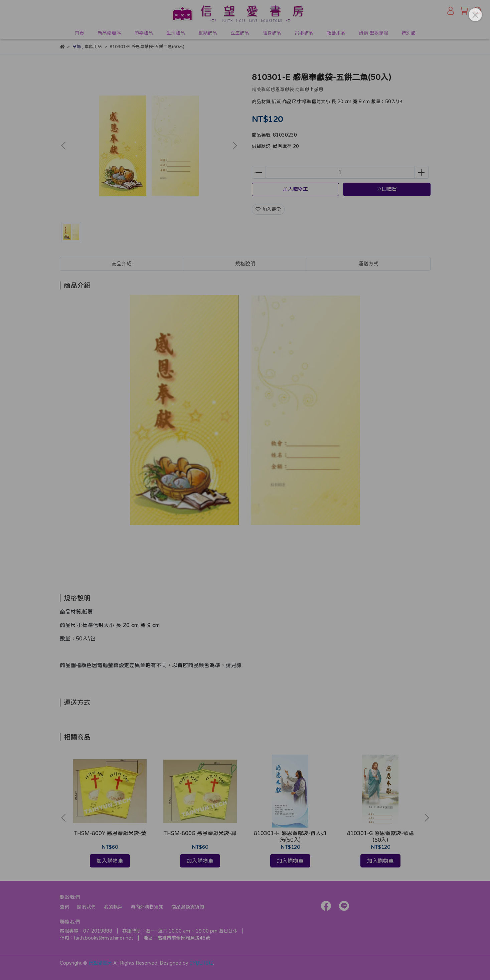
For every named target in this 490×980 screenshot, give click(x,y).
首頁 (79, 33)
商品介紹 (122, 264)
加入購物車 (295, 189)
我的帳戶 (113, 907)
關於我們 (87, 907)
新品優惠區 (109, 33)
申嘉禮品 (144, 33)
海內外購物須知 (147, 907)
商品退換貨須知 (188, 907)
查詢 (64, 907)
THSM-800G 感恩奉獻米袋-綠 (200, 833)
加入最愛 (268, 209)
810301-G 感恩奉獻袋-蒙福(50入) (380, 836)
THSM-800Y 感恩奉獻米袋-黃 (110, 833)
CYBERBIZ (201, 963)
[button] (234, 146)
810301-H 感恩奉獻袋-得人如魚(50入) (290, 836)
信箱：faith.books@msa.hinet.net (97, 938)
